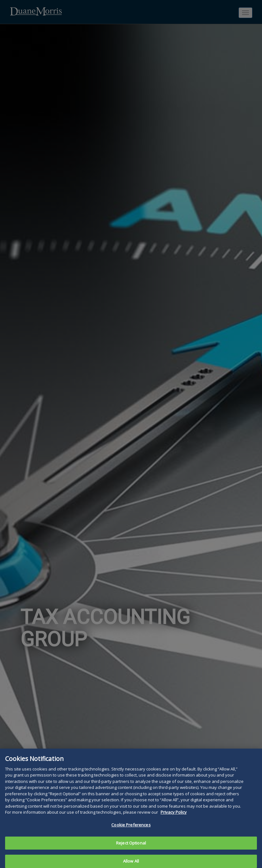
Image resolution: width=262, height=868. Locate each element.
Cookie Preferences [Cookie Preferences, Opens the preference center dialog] (131, 833)
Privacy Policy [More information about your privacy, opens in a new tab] (174, 820)
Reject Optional (131, 851)
